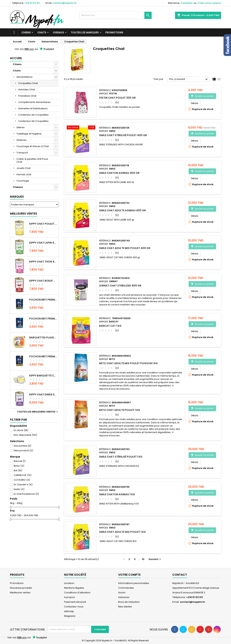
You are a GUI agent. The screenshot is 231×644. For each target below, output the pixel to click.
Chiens (26, 32)
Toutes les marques (85, 32)
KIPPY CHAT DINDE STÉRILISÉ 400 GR (43, 394)
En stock (21, 430)
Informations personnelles (134, 583)
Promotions (114, 32)
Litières (20, 127)
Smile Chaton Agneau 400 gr (119, 173)
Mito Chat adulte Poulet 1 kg (120, 410)
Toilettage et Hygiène (29, 134)
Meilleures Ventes (24, 214)
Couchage (23, 181)
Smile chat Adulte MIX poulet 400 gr (125, 248)
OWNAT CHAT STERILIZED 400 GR (120, 286)
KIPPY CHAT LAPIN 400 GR (43, 243)
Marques (17, 197)
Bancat (20, 461)
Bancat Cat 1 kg (110, 326)
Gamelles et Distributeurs (33, 108)
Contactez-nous (74, 607)
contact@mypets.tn (65, 3)
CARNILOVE (23, 475)
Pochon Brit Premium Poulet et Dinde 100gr (43, 356)
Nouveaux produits (21, 588)
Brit (18, 470)
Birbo (19, 466)
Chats (42, 32)
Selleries (21, 140)
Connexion (187, 3)
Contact (180, 575)
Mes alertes (125, 607)
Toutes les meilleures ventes (38, 412)
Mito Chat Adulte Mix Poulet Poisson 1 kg (128, 363)
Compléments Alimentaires (34, 102)
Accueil (16, 58)
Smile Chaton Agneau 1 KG (117, 494)
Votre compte (129, 575)
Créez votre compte (209, 3)
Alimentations (24, 77)
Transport (22, 153)
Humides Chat (27, 90)
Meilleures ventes (20, 593)
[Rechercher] (115, 15)
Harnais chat (24, 174)
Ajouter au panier (202, 96)
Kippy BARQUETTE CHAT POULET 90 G (43, 376)
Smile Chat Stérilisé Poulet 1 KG (121, 457)
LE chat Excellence (26, 494)
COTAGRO (22, 480)
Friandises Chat (27, 96)
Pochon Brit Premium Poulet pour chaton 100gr (43, 319)
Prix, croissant (189, 79)
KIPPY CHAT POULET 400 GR (43, 224)
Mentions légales (74, 588)
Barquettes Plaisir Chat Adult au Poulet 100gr (43, 338)
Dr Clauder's (23, 485)
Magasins (70, 616)
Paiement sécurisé (75, 602)
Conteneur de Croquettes (33, 115)
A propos (69, 597)
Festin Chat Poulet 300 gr (117, 98)
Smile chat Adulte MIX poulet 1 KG (122, 532)
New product (23, 450)
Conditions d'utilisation (77, 593)
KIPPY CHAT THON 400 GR (43, 262)
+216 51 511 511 (32, 3)
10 (143, 559)
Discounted (22, 446)
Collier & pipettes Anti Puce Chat (32, 160)
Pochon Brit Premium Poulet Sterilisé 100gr (43, 300)
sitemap (69, 611)
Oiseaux (58, 32)
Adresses (124, 597)
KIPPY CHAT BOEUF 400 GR (43, 281)
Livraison (69, 583)
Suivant (155, 559)
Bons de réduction (129, 602)
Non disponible (25, 435)
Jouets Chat (23, 168)
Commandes (126, 588)
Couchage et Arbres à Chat (33, 146)
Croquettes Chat (28, 83)
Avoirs (122, 593)
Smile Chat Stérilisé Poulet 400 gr (123, 135)
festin (19, 489)
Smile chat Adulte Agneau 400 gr (122, 210)
